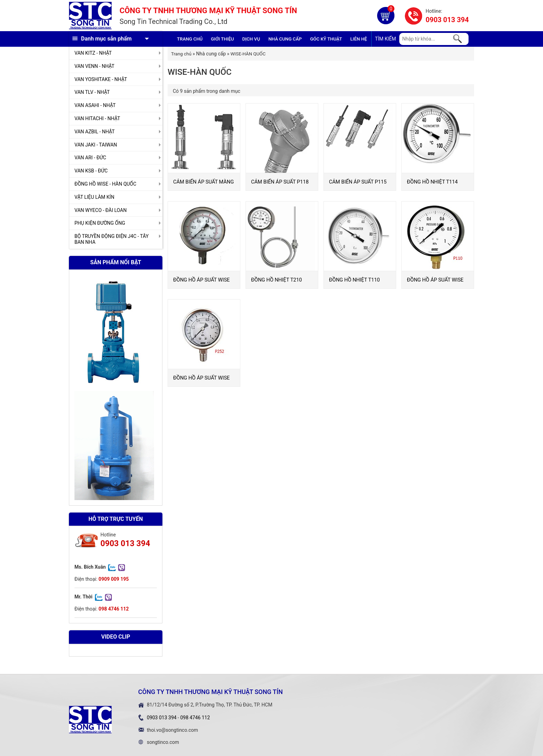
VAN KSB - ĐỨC (91, 171)
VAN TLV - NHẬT (92, 92)
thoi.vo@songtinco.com (172, 730)
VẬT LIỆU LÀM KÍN (94, 197)
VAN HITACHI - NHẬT (97, 118)
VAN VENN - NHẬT (94, 66)
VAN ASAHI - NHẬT (95, 105)
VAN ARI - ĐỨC (90, 158)
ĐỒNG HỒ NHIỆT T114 (432, 182)
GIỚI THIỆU (222, 39)
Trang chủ (190, 39)
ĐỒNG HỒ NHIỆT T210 (277, 280)
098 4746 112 (195, 718)
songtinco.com (163, 742)
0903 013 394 (447, 20)
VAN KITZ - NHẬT (93, 53)
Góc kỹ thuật (326, 39)
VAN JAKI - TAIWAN (96, 145)
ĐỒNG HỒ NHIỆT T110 (354, 280)
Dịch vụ (251, 39)
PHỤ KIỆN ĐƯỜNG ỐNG (100, 223)
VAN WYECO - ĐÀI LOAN (101, 210)
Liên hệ (359, 39)
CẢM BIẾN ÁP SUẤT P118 (280, 182)
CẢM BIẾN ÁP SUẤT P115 (358, 182)
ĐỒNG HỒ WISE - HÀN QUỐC (105, 184)
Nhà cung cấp (285, 39)
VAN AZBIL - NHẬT (95, 132)
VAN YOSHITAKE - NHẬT (101, 79)
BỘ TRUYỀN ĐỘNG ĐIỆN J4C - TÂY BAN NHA (112, 239)
